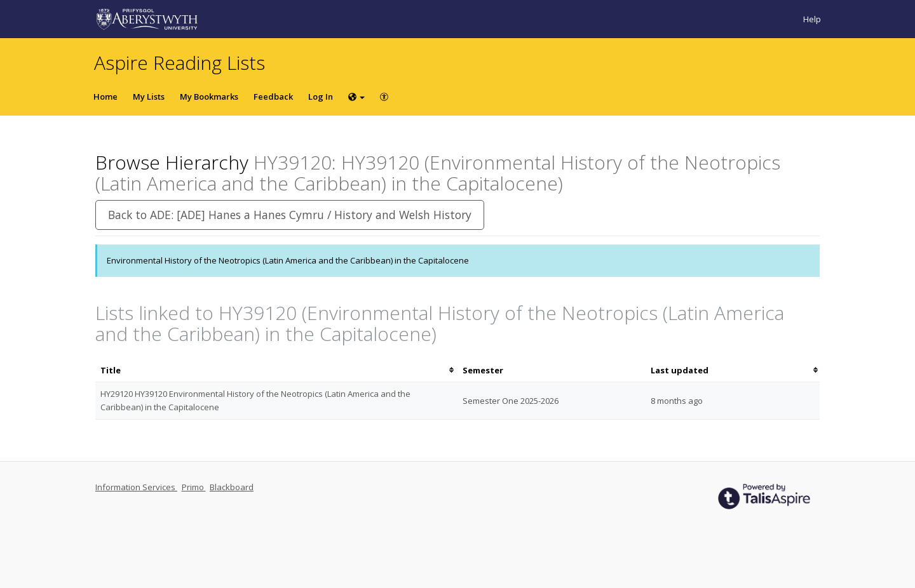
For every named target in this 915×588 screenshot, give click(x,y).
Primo (194, 487)
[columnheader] (276, 371)
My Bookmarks (209, 97)
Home (105, 97)
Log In (321, 97)
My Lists (149, 97)
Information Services (136, 487)
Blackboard (232, 487)
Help (812, 19)
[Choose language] (356, 97)
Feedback (273, 97)
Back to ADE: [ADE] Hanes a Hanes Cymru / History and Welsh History (290, 215)
